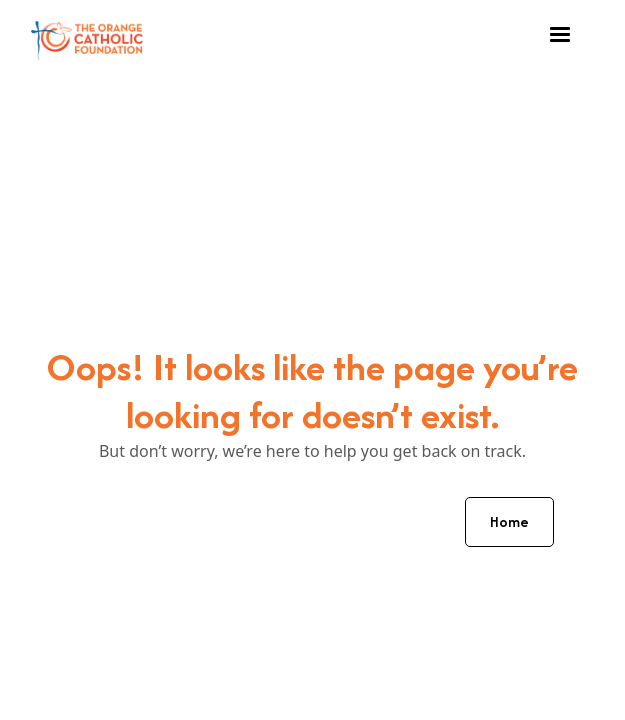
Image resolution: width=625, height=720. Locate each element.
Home (509, 521)
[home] (87, 35)
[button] (560, 35)
